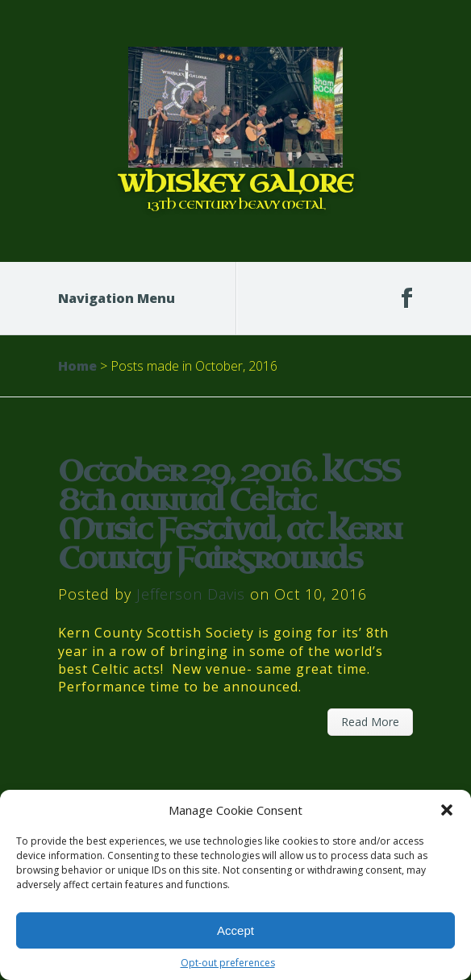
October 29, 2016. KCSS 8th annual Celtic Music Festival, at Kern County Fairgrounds (229, 515)
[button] (447, 810)
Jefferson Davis (191, 594)
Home (77, 366)
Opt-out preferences (228, 963)
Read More (370, 722)
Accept (235, 930)
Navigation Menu (127, 298)
